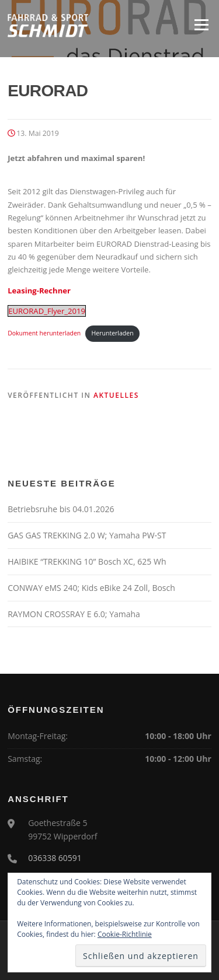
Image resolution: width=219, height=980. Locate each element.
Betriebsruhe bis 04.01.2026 (61, 509)
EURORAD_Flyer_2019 (47, 311)
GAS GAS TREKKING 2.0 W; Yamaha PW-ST (87, 535)
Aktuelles (116, 395)
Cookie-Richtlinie (125, 934)
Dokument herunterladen (44, 333)
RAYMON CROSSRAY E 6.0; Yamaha (74, 614)
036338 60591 (55, 858)
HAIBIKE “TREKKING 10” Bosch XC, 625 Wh (87, 561)
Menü (201, 24)
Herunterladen (113, 333)
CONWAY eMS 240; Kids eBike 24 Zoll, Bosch (91, 588)
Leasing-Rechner (39, 290)
